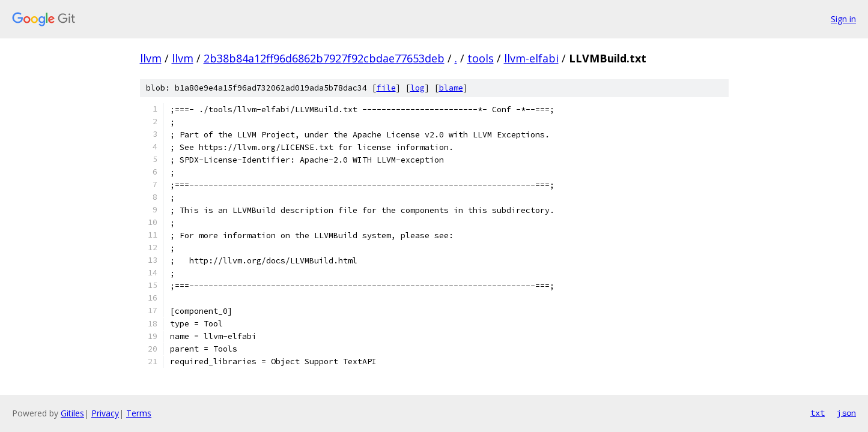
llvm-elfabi (531, 58)
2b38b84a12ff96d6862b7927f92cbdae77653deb (324, 58)
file (386, 88)
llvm (151, 58)
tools (481, 58)
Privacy (105, 413)
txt (818, 413)
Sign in (843, 19)
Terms (139, 413)
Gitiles (72, 413)
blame (451, 88)
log (417, 88)
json (846, 413)
